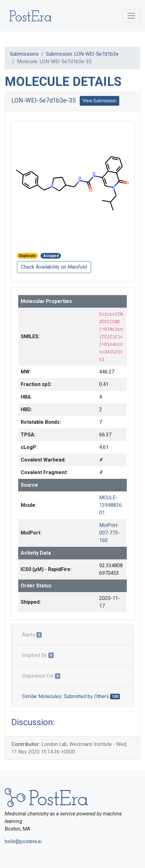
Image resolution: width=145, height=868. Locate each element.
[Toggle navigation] (131, 16)
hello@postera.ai (23, 841)
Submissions (24, 54)
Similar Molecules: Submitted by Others (71, 696)
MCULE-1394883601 (110, 505)
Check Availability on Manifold (54, 267)
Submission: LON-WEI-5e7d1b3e (82, 54)
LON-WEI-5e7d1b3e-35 (43, 100)
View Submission (99, 101)
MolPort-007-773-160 (110, 533)
